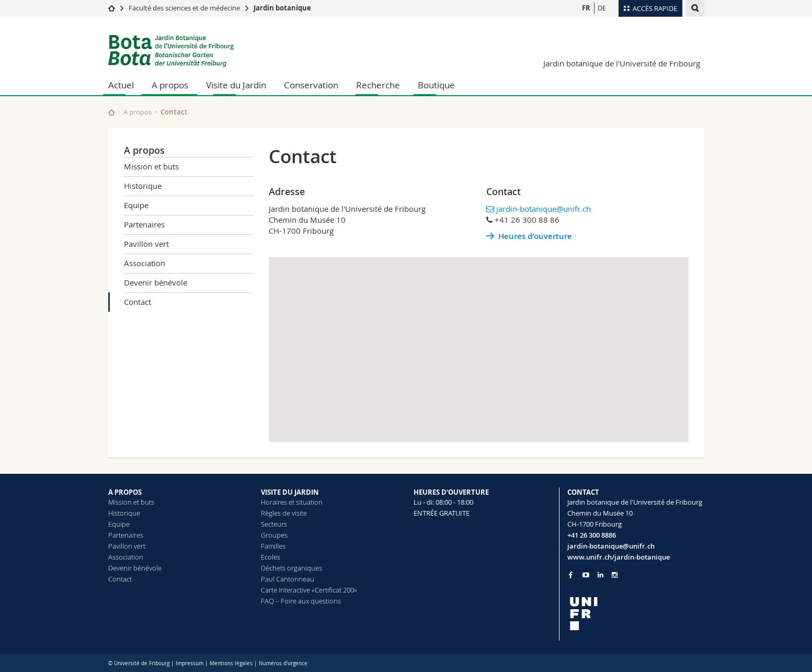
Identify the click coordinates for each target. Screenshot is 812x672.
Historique (143, 186)
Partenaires (144, 224)
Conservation (311, 85)
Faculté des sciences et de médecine (184, 8)
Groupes (274, 535)
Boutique (436, 85)
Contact (138, 302)
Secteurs (274, 524)
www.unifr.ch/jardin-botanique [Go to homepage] (619, 557)
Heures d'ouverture (535, 236)
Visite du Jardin (236, 85)
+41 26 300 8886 (592, 535)
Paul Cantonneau (288, 579)
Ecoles (271, 557)
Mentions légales (231, 663)
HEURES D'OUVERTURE (451, 492)
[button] (478, 340)
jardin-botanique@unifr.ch (544, 209)
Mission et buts (151, 166)
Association (145, 263)
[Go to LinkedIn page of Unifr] (601, 575)
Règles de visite (284, 513)
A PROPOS (125, 492)
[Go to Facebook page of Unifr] (571, 575)
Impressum (190, 663)
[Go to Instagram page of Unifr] (615, 575)
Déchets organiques (291, 568)
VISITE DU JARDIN (290, 492)
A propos (170, 85)
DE (602, 8)
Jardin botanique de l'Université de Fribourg (622, 63)
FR (586, 8)
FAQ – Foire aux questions (301, 601)
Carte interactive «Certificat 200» (309, 590)
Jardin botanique (282, 8)
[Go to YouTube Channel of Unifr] (586, 575)
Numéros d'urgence (283, 663)
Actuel (121, 85)
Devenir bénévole (156, 282)
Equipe (136, 205)
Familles (273, 546)
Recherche (378, 85)
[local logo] (636, 614)
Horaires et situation (292, 502)
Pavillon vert (146, 244)
